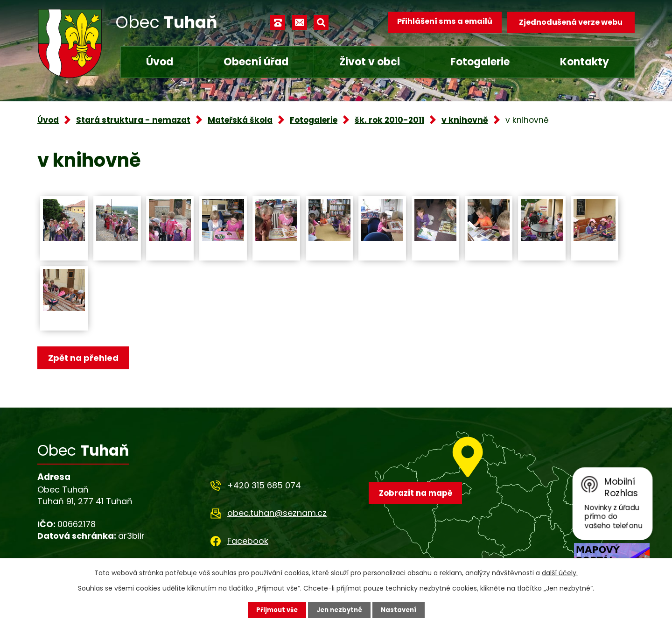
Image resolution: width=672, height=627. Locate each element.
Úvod (160, 62)
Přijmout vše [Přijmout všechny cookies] (274, 610)
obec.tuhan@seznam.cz (277, 515)
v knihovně (465, 120)
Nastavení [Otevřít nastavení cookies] (401, 610)
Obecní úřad (256, 62)
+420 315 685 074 (264, 487)
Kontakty (584, 62)
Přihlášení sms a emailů (442, 22)
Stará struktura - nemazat (133, 120)
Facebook (248, 542)
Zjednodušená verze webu (571, 22)
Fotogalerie (480, 62)
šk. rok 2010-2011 (389, 120)
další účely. (560, 572)
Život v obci (370, 62)
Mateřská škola (240, 120)
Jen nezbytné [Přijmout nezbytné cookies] (339, 610)
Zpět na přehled (85, 358)
